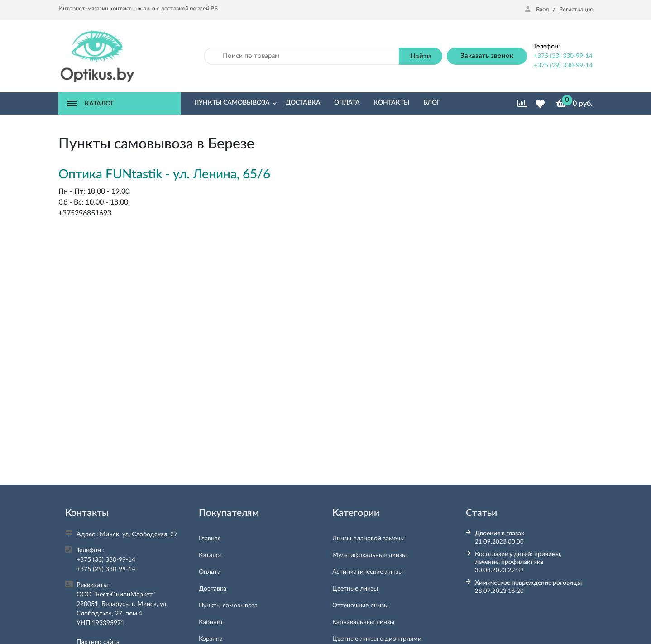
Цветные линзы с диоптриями (377, 639)
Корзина (211, 639)
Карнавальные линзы (363, 622)
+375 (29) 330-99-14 (563, 66)
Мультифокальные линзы (369, 555)
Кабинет (211, 622)
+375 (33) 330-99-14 (563, 56)
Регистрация (576, 10)
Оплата (210, 572)
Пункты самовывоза (228, 606)
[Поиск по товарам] (302, 56)
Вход (538, 10)
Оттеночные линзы (360, 606)
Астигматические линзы (368, 572)
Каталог (211, 555)
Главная (210, 539)
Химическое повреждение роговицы (528, 583)
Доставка (213, 589)
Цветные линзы (355, 589)
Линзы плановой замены (369, 539)
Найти (421, 56)
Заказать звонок (487, 56)
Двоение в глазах (500, 534)
